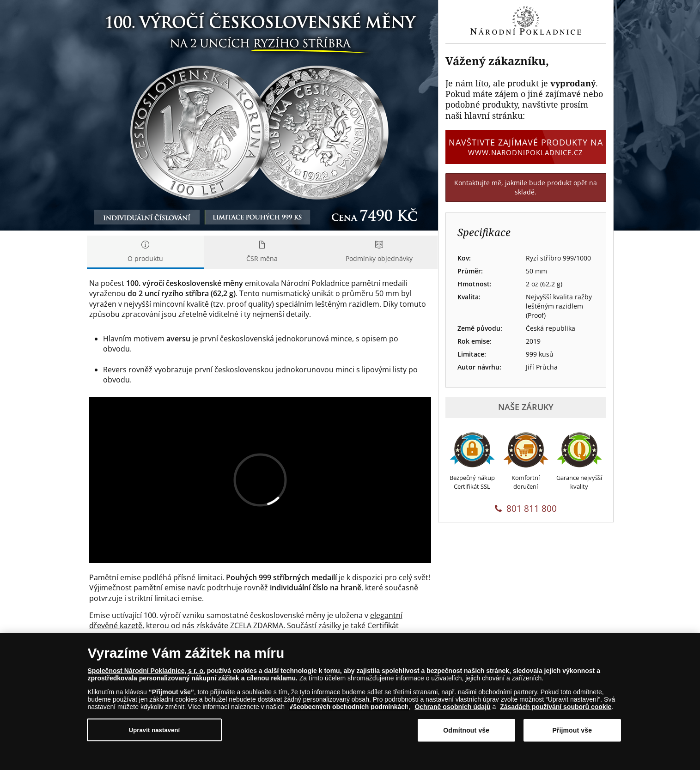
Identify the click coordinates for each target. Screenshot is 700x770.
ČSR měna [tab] (262, 252)
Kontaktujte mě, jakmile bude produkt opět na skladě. (526, 187)
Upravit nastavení (155, 730)
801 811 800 (526, 509)
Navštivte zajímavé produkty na (526, 147)
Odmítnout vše (466, 730)
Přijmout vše (572, 730)
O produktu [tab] (145, 252)
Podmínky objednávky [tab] (379, 252)
